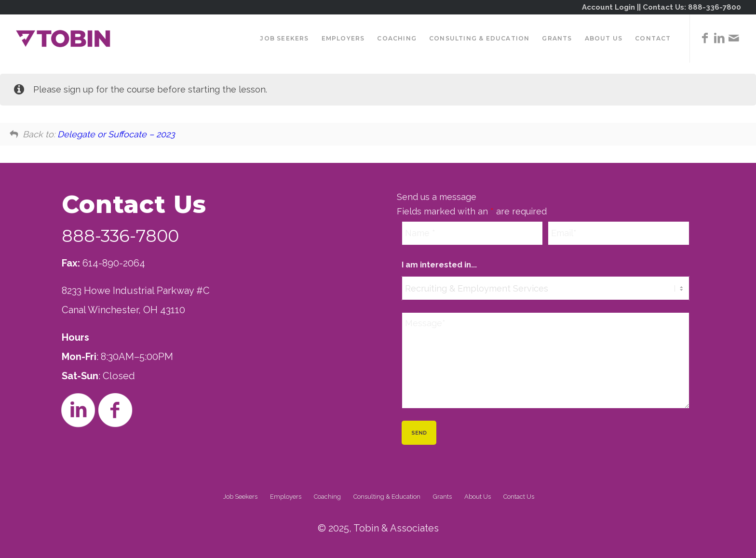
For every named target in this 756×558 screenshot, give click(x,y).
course (141, 89)
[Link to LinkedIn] (719, 38)
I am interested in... (439, 265)
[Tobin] (63, 39)
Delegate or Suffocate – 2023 (116, 134)
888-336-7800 (715, 7)
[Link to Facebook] (705, 38)
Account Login (608, 7)
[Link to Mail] (734, 38)
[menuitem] (284, 39)
